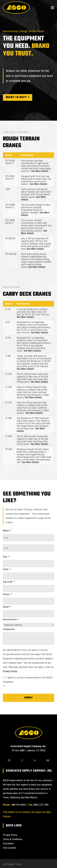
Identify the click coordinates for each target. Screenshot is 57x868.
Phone (8, 594)
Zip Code (9, 582)
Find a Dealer (9, 848)
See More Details (40, 171)
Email (7, 607)
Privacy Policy (10, 671)
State (7, 569)
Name (7, 530)
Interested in (11, 619)
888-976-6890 (18, 805)
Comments (9, 629)
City (6, 557)
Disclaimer (8, 843)
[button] (52, 8)
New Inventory (11, 31)
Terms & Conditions (13, 839)
